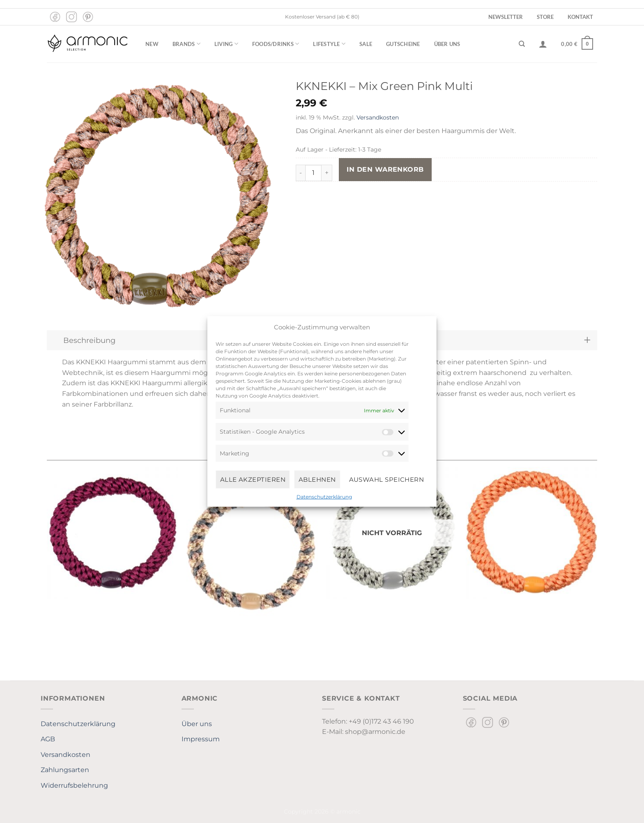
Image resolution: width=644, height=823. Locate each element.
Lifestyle (329, 44)
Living (226, 44)
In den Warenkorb (385, 169)
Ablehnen (317, 479)
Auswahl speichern (387, 479)
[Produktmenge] (313, 173)
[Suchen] (522, 44)
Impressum (201, 739)
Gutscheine (403, 44)
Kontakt (580, 17)
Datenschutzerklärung (324, 497)
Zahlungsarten (65, 770)
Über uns (447, 44)
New (152, 44)
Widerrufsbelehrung (74, 785)
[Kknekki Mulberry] (113, 533)
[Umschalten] (587, 340)
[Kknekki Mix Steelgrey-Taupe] (252, 549)
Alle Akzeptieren (253, 479)
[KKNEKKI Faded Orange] (531, 533)
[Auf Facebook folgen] (55, 17)
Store (545, 17)
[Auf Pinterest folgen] (88, 17)
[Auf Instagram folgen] (71, 17)
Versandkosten (378, 117)
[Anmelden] (543, 44)
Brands (186, 44)
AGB (48, 739)
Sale (366, 44)
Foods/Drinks (276, 44)
